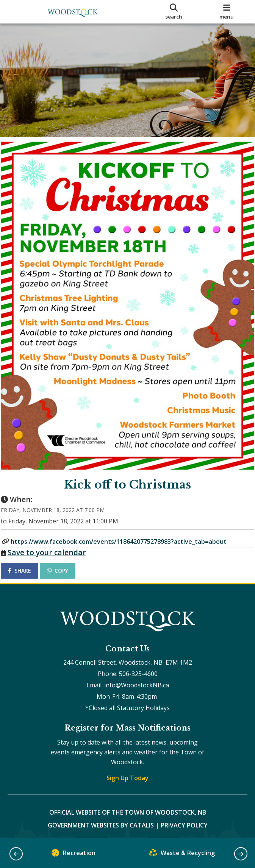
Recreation (74, 855)
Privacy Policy (184, 821)
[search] (174, 12)
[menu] (227, 12)
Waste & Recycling (182, 855)
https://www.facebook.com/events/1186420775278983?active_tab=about (125, 530)
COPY (65, 560)
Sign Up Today (127, 774)
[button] (16, 854)
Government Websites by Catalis (101, 821)
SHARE (26, 560)
